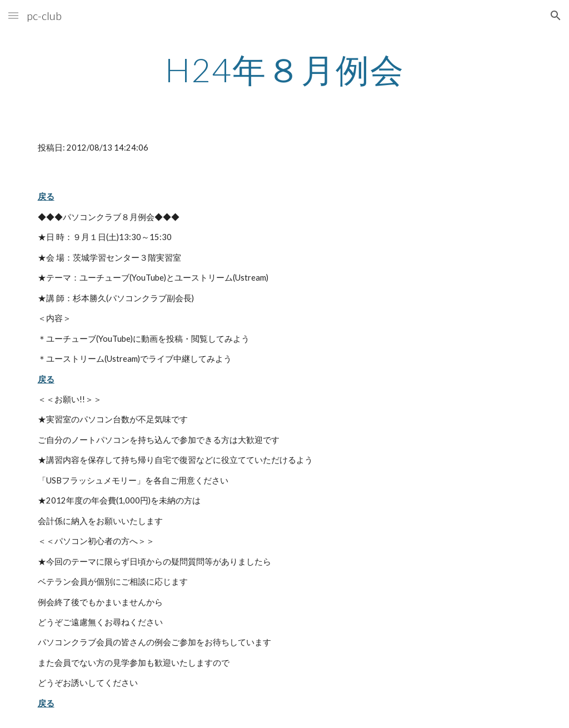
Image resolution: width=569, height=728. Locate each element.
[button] (13, 15)
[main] (285, 69)
